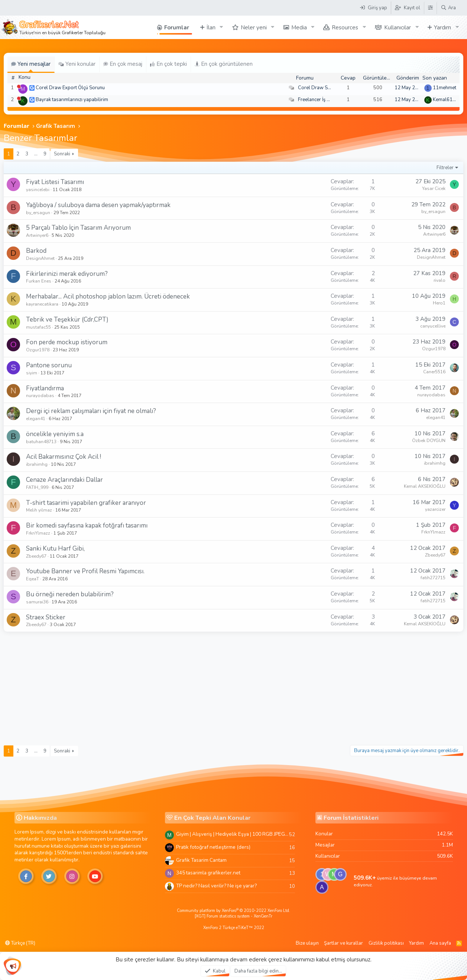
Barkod (36, 251)
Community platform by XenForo (233, 911)
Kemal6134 (446, 100)
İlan (211, 28)
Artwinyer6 (37, 235)
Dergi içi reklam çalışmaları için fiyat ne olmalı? (91, 411)
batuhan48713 (41, 442)
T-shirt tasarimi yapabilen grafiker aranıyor (86, 503)
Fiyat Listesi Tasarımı (55, 182)
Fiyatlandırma (45, 388)
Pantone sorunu (49, 365)
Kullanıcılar (398, 28)
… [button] (36, 154)
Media (299, 28)
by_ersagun (38, 213)
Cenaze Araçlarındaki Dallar (64, 480)
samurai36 (37, 602)
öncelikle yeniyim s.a (55, 434)
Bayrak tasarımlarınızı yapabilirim (72, 100)
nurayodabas (40, 396)
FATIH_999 (37, 487)
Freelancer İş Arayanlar (323, 100)
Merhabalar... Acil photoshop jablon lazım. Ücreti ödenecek (108, 296)
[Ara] (448, 8)
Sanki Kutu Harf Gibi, (55, 549)
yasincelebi (38, 190)
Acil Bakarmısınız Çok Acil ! (64, 457)
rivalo (440, 280)
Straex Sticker (46, 617)
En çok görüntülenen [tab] (224, 64)
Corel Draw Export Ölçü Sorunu (70, 88)
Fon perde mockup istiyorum (67, 342)
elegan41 (36, 419)
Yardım (442, 28)
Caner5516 (434, 372)
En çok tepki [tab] (168, 64)
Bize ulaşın (307, 943)
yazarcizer (435, 509)
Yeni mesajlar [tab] (31, 64)
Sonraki (62, 154)
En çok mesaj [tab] (123, 64)
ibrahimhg (37, 464)
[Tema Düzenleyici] (430, 8)
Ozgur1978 (38, 350)
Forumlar (177, 28)
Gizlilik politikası (386, 943)
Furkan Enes (39, 281)
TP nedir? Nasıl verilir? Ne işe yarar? (216, 886)
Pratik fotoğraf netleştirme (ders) (213, 847)
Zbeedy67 (36, 556)
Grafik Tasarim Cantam (201, 860)
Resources (345, 28)
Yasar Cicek (434, 188)
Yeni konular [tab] (77, 64)
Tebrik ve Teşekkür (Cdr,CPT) (67, 320)
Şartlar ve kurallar (343, 943)
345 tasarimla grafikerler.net (208, 873)
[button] (221, 27)
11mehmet (445, 88)
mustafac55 (38, 327)
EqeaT (33, 579)
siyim (32, 373)
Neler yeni (254, 28)
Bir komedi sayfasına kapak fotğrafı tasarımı (87, 526)
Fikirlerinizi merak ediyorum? (67, 274)
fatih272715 (433, 578)
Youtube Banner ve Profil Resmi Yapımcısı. (85, 571)
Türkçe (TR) (20, 943)
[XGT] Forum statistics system (233, 916)
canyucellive (433, 326)
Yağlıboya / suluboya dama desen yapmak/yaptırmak (98, 205)
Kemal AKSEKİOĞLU (425, 486)
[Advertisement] (234, 687)
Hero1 (439, 303)
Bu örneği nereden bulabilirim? (70, 594)
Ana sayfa (440, 943)
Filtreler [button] (445, 168)
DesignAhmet (40, 258)
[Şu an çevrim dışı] (19, 86)
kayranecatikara (42, 304)
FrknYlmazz (38, 533)
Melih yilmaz (39, 510)
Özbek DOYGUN (429, 441)
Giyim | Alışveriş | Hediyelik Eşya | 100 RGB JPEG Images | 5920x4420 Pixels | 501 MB (233, 834)
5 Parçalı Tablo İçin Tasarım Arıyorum (78, 228)
